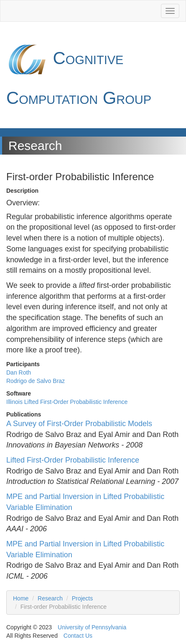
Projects (83, 598)
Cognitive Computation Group (79, 73)
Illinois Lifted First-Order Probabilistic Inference (67, 402)
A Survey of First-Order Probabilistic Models (79, 424)
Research (50, 598)
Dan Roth (19, 372)
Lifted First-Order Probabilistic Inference (73, 460)
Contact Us (78, 636)
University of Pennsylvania (92, 627)
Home (21, 598)
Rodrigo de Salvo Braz (36, 381)
